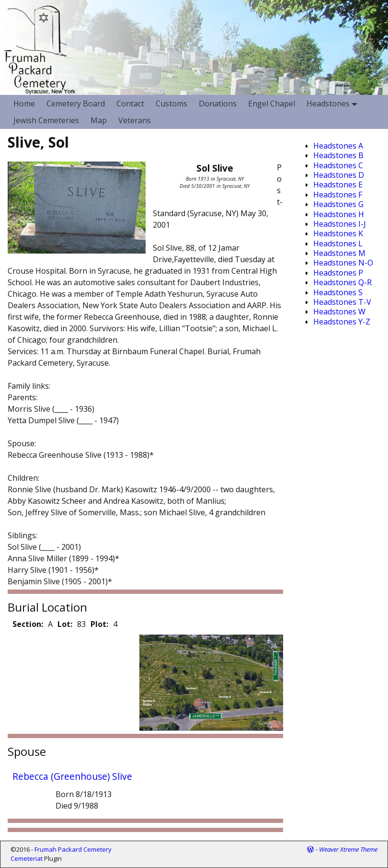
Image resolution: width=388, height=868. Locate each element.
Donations (218, 104)
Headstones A (338, 146)
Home (24, 104)
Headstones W (339, 312)
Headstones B (338, 155)
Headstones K (338, 233)
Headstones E (338, 185)
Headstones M (339, 253)
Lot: (65, 624)
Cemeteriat (27, 858)
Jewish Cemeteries (46, 120)
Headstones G (338, 204)
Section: (28, 624)
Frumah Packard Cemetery (73, 849)
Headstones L (338, 243)
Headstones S (338, 292)
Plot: (99, 624)
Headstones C (338, 165)
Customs (171, 104)
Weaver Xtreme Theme (348, 849)
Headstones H (339, 214)
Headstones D (339, 175)
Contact (130, 104)
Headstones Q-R (342, 282)
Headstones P (338, 273)
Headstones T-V (342, 302)
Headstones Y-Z (342, 322)
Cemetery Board (76, 104)
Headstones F (338, 195)
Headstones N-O (343, 263)
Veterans (135, 120)
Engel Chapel (272, 104)
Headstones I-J (340, 224)
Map (99, 120)
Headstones (334, 103)
